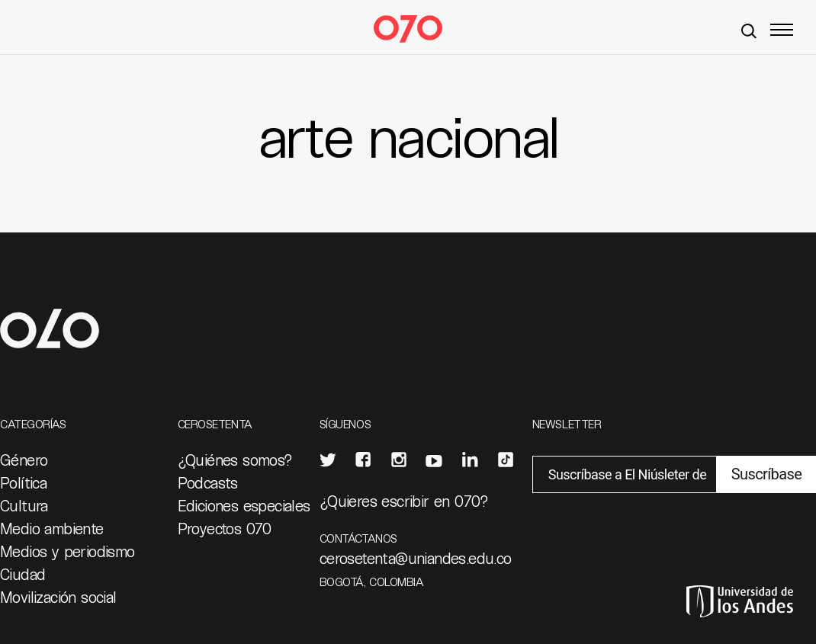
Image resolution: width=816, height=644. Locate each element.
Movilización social (58, 597)
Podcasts (208, 482)
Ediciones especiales (244, 505)
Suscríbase (766, 474)
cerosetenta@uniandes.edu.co (416, 558)
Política (23, 482)
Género (24, 460)
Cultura (24, 505)
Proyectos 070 (225, 528)
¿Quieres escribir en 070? (404, 501)
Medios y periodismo (67, 551)
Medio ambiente (52, 528)
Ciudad (22, 574)
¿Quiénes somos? (235, 460)
